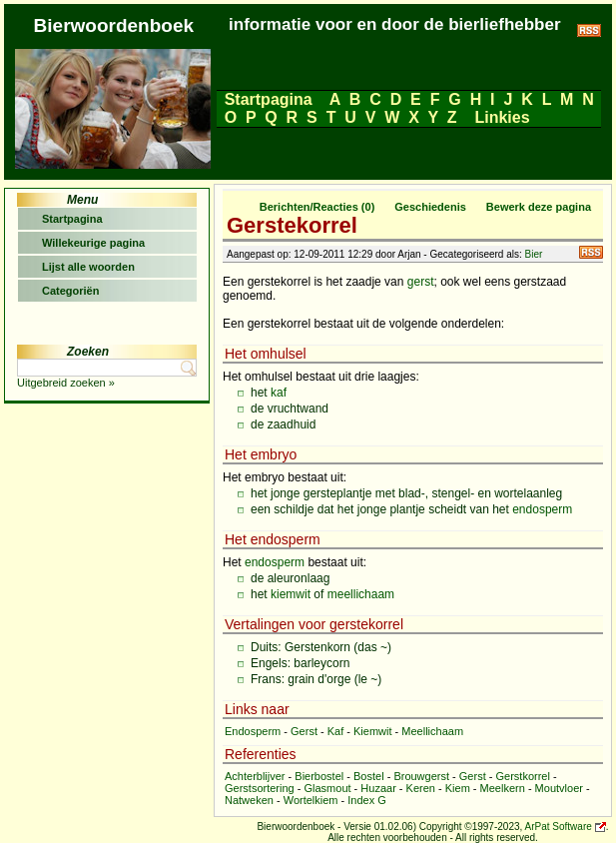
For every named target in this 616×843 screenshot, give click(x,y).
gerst (421, 282)
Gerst (304, 731)
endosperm (542, 509)
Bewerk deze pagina (539, 207)
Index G (367, 800)
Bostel (369, 776)
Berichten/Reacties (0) (317, 207)
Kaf (336, 731)
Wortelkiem (311, 800)
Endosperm (253, 731)
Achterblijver (255, 776)
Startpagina (269, 99)
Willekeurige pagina (93, 243)
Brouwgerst (421, 776)
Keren (421, 788)
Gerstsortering (260, 788)
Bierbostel (319, 776)
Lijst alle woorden (88, 267)
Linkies (502, 117)
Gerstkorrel (522, 776)
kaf (279, 393)
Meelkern (503, 788)
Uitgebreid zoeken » (66, 383)
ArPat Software (559, 827)
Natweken (249, 800)
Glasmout (327, 788)
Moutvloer (559, 788)
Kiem (458, 788)
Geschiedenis (430, 207)
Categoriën (70, 291)
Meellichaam (432, 731)
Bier (534, 254)
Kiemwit (373, 731)
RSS (591, 252)
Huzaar (378, 788)
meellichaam (361, 594)
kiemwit (291, 594)
